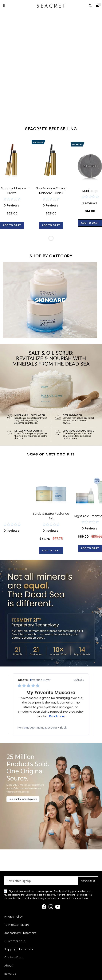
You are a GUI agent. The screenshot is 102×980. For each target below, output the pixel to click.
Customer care (15, 941)
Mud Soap (90, 191)
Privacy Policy (14, 917)
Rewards (10, 974)
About (8, 966)
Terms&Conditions (17, 925)
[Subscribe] (88, 881)
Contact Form (14, 957)
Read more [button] (57, 716)
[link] (51, 728)
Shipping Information (19, 949)
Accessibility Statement (20, 933)
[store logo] (51, 6)
